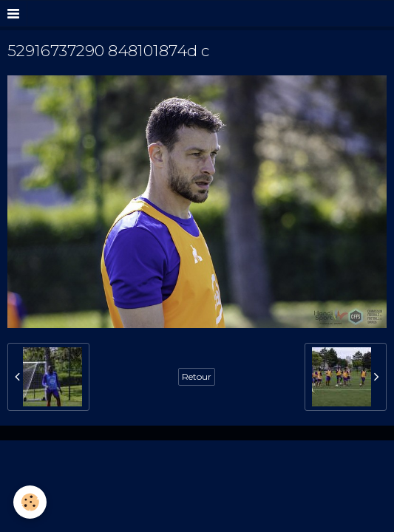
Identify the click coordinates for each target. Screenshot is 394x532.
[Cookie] (30, 502)
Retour (197, 376)
